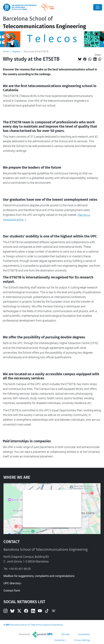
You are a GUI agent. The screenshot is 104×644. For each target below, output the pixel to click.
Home (6, 51)
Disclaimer (60, 640)
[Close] (98, 7)
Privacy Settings (82, 640)
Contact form (12, 591)
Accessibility (84, 634)
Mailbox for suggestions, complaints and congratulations (39, 576)
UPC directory (12, 583)
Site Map (65, 634)
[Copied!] (100, 59)
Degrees (16, 51)
